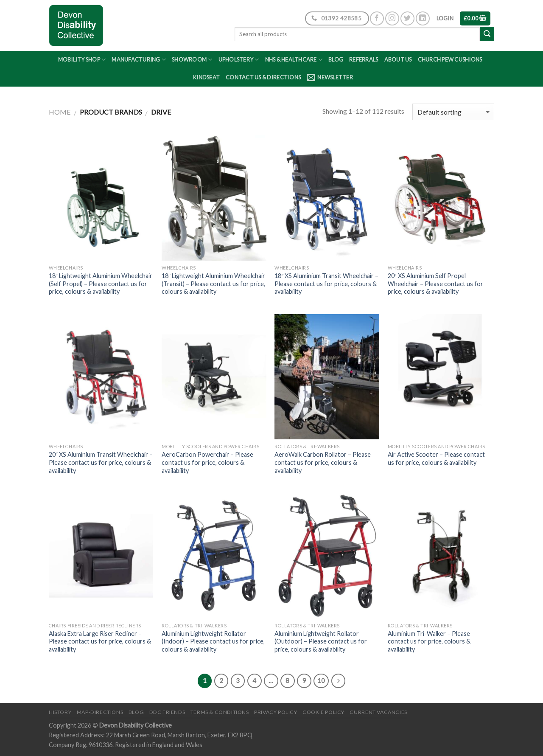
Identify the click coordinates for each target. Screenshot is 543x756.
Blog (336, 59)
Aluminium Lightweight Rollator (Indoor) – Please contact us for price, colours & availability (213, 641)
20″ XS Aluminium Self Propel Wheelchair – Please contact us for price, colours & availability (435, 284)
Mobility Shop (82, 60)
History (60, 712)
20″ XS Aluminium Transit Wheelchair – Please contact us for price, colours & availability (101, 462)
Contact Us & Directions (263, 77)
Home (60, 112)
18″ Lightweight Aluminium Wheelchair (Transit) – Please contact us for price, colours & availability (213, 284)
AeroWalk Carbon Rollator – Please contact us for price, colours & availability (323, 462)
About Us (398, 59)
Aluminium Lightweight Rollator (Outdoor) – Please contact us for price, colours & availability (321, 641)
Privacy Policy (276, 712)
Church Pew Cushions (450, 59)
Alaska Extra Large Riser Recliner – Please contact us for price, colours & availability (100, 641)
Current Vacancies (378, 712)
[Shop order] (453, 112)
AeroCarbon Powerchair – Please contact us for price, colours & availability (207, 462)
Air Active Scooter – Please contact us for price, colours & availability (436, 458)
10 (321, 680)
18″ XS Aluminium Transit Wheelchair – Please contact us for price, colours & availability (326, 284)
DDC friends (167, 712)
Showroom (192, 60)
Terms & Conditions (220, 712)
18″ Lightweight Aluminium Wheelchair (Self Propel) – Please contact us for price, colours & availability (101, 284)
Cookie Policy (323, 712)
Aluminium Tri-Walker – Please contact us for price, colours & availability (429, 641)
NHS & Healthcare (294, 60)
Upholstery (239, 60)
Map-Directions (100, 712)
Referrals (364, 59)
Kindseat (206, 77)
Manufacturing (139, 60)
